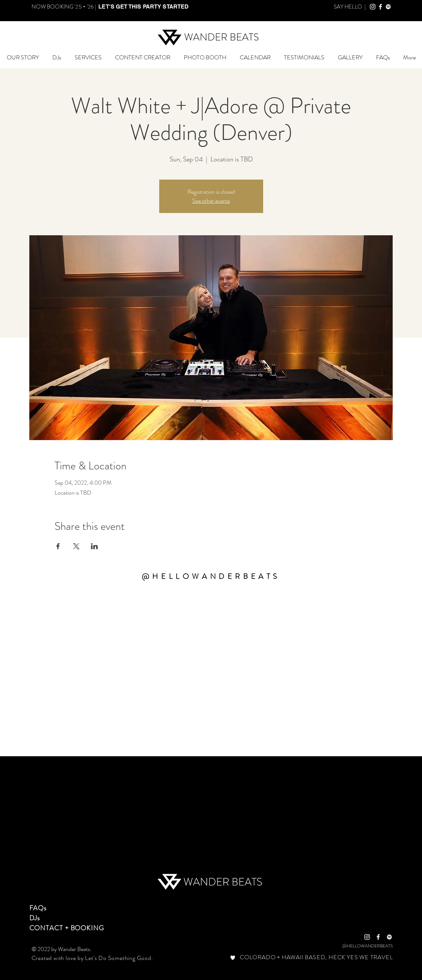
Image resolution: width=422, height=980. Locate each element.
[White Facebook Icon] (378, 937)
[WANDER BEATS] (222, 37)
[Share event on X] (76, 546)
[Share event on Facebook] (58, 546)
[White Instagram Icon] (367, 937)
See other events (211, 201)
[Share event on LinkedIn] (94, 546)
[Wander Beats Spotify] (388, 7)
